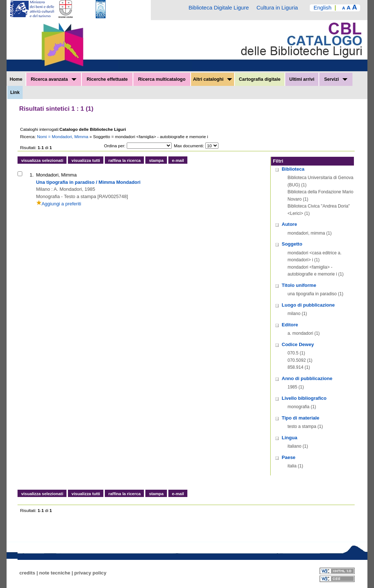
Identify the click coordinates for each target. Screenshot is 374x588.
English (322, 7)
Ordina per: (115, 146)
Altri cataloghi (213, 79)
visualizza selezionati (42, 160)
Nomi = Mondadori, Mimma (63, 136)
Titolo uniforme (299, 285)
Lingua (289, 438)
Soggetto (292, 244)
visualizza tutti (86, 160)
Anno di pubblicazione (307, 378)
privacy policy (90, 573)
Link (15, 92)
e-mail (178, 160)
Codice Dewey (298, 344)
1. (32, 175)
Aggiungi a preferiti (59, 204)
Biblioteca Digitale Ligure (219, 7)
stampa (156, 160)
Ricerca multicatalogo (162, 79)
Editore (290, 325)
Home (16, 79)
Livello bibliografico (304, 398)
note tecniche (55, 573)
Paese (289, 457)
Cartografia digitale (260, 79)
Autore (289, 224)
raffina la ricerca (125, 160)
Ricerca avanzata (54, 79)
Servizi (336, 79)
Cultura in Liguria (277, 7)
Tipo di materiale (300, 418)
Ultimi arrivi (302, 79)
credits (27, 573)
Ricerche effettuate (107, 79)
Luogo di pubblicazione (308, 305)
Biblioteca (293, 169)
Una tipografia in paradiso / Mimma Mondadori (88, 182)
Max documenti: (189, 146)
